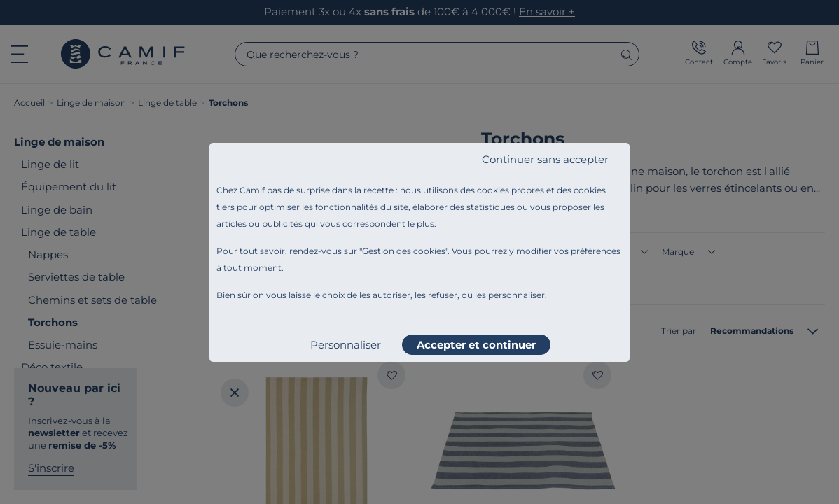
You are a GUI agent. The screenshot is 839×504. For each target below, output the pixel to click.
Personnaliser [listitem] (346, 345)
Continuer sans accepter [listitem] (545, 159)
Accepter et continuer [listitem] (476, 345)
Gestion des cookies (404, 251)
